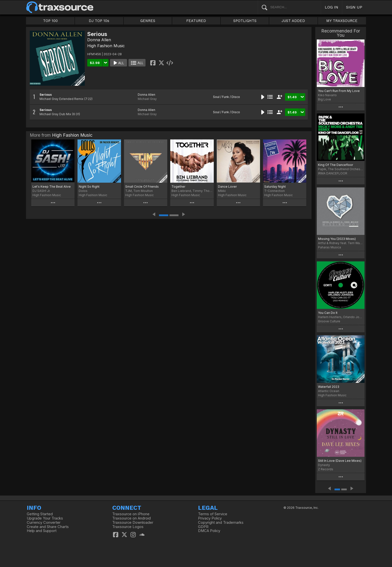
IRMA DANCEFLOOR (333, 173)
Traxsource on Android (131, 518)
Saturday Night (275, 187)
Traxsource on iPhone (131, 514)
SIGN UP (354, 7)
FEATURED (196, 21)
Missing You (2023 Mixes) (337, 239)
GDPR (203, 527)
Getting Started (40, 514)
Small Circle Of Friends (142, 187)
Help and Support (42, 531)
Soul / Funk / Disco (226, 97)
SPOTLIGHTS (245, 21)
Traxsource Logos (128, 527)
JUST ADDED (293, 21)
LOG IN (331, 7)
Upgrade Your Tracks (45, 518)
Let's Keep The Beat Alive (52, 187)
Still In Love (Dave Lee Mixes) (340, 461)
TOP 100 (50, 21)
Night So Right (89, 187)
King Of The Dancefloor (335, 165)
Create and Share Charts (48, 527)
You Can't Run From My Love (339, 91)
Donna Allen (99, 40)
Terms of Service (213, 514)
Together (178, 187)
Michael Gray (147, 99)
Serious (46, 95)
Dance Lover (227, 187)
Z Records (326, 469)
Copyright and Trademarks (221, 523)
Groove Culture (329, 321)
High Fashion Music (106, 46)
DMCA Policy (209, 531)
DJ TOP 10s (99, 21)
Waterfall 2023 (329, 387)
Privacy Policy (210, 518)
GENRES (148, 21)
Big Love (324, 99)
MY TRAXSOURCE (342, 21)
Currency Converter (44, 523)
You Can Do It (328, 313)
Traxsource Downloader (133, 523)
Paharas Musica (329, 247)
